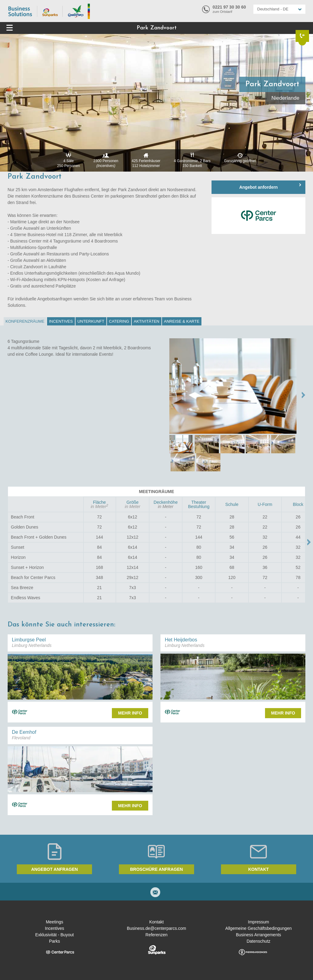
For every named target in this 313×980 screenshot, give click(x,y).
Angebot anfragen (55, 869)
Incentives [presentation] (61, 321)
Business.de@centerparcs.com (156, 928)
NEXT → (304, 395)
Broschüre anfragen (157, 869)
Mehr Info (130, 713)
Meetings (55, 922)
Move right (309, 542)
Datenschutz (259, 941)
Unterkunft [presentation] (91, 321)
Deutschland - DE (273, 9)
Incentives (55, 928)
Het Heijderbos (181, 640)
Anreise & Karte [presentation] (182, 321)
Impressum (258, 922)
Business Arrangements (259, 935)
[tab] (25, 321)
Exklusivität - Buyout (54, 935)
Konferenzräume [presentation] (25, 321)
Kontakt (258, 869)
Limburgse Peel (29, 640)
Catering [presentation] (119, 321)
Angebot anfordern (259, 187)
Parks (54, 941)
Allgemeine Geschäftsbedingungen (258, 928)
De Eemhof (24, 732)
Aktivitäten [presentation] (146, 321)
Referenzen (156, 935)
